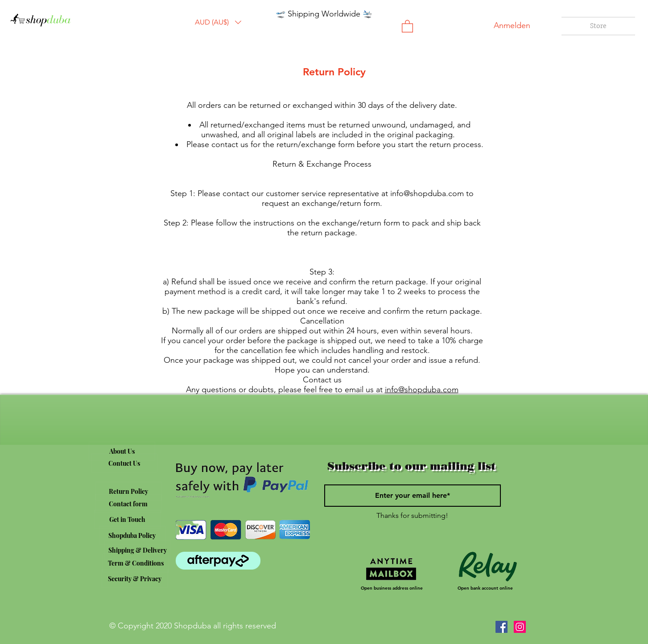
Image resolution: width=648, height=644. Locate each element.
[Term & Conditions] (136, 563)
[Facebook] (501, 627)
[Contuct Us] (124, 463)
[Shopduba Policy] (132, 535)
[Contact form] (128, 504)
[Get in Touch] (127, 519)
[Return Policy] (129, 491)
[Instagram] (520, 627)
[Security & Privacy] (135, 578)
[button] (218, 22)
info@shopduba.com (427, 193)
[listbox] (218, 22)
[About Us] (122, 451)
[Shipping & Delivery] (138, 550)
